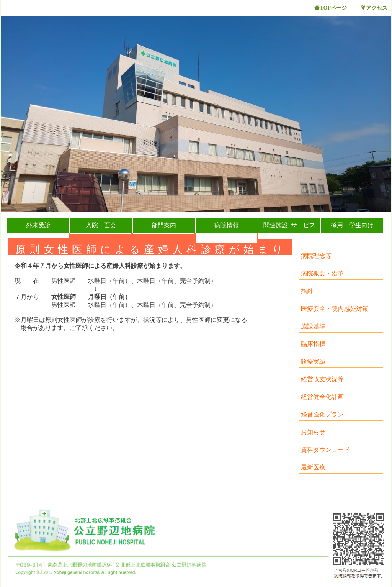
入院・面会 (101, 225)
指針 (307, 291)
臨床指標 (313, 344)
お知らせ (313, 432)
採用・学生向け (352, 225)
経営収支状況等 (322, 379)
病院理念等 (316, 256)
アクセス (374, 8)
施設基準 (313, 326)
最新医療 (313, 467)
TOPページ (331, 8)
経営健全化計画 (322, 397)
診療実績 (313, 362)
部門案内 (164, 225)
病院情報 (227, 225)
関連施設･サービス (289, 225)
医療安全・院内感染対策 (335, 309)
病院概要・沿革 (322, 273)
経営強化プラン (322, 414)
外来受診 (38, 225)
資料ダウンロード (325, 450)
